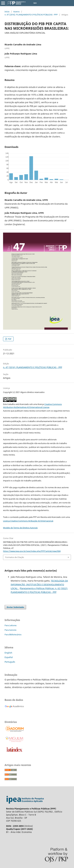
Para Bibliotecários (13, 634)
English (8, 653)
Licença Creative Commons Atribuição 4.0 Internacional (28, 521)
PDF (9, 339)
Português (10, 662)
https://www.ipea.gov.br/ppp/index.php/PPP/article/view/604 (32, 551)
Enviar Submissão (15, 607)
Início (7, 12)
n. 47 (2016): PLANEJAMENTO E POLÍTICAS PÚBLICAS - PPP (31, 15)
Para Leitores (11, 625)
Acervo (16, 12)
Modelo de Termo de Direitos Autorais (20, 528)
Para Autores (10, 630)
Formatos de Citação (15, 557)
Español (9, 657)
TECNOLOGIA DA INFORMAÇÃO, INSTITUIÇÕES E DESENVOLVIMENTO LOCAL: (39, 585)
